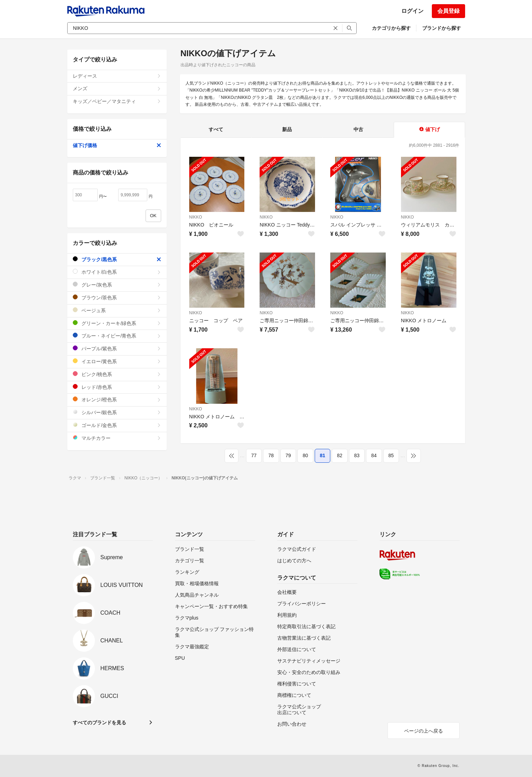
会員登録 (448, 11)
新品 (287, 129)
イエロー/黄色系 (117, 361)
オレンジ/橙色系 (117, 399)
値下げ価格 (117, 145)
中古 (358, 129)
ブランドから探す (442, 28)
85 (391, 455)
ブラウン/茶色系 (117, 297)
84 (374, 455)
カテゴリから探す (391, 28)
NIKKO (196, 217)
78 (271, 455)
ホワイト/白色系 (117, 272)
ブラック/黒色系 (117, 259)
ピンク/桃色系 (117, 374)
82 (340, 455)
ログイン (412, 11)
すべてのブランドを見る (99, 723)
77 (254, 455)
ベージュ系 (117, 310)
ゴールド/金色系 (117, 425)
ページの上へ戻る (424, 731)
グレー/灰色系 (117, 285)
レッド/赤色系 (117, 387)
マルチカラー (117, 438)
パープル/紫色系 (117, 348)
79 (288, 455)
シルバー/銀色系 (117, 412)
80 (305, 455)
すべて (216, 129)
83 (357, 455)
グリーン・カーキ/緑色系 (117, 323)
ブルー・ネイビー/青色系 (117, 336)
